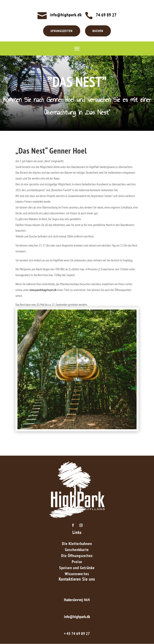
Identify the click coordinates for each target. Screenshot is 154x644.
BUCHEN (98, 31)
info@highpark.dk (66, 15)
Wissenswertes (77, 574)
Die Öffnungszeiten (77, 556)
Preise (77, 562)
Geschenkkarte (77, 550)
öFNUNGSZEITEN (62, 31)
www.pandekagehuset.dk (43, 290)
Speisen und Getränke (77, 568)
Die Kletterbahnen (77, 544)
